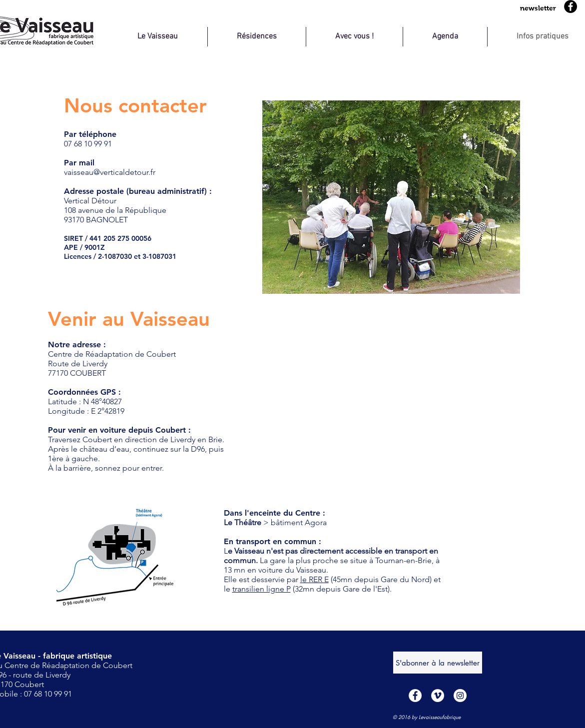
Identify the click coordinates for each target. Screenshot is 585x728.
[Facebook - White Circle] (415, 696)
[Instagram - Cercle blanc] (460, 696)
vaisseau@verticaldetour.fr (110, 172)
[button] (538, 8)
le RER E (314, 579)
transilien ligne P (262, 589)
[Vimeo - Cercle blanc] (438, 696)
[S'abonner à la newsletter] (438, 663)
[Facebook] (571, 6)
